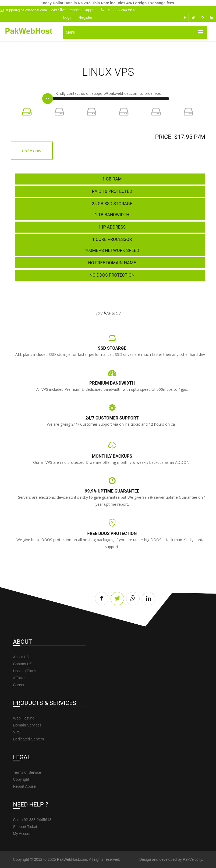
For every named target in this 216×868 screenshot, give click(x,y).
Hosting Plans (24, 671)
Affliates (20, 678)
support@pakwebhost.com (23, 10)
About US (21, 657)
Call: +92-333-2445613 (32, 820)
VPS (17, 732)
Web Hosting (24, 718)
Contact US (23, 664)
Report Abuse (24, 786)
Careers (20, 685)
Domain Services (27, 725)
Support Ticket (25, 827)
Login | (69, 17)
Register (86, 17)
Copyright (21, 779)
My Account (23, 834)
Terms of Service (27, 772)
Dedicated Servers (28, 739)
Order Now (32, 150)
